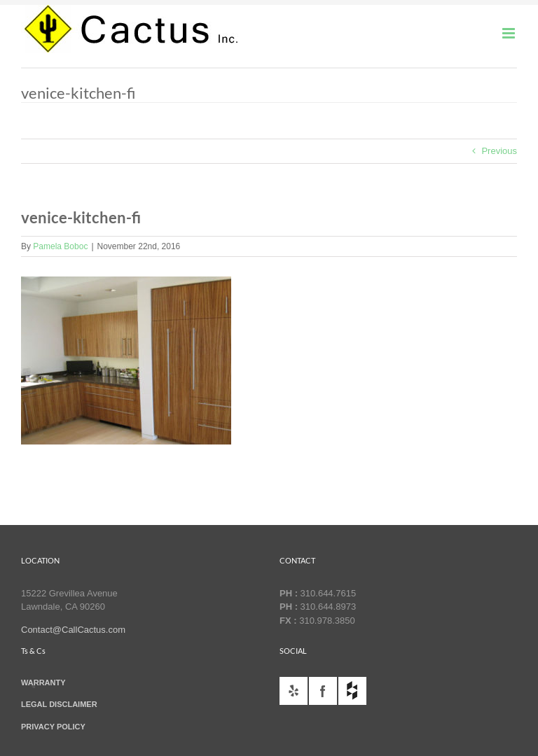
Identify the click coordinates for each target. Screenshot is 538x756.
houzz (352, 691)
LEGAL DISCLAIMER (59, 704)
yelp (294, 691)
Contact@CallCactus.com (73, 630)
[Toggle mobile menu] (510, 33)
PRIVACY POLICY (53, 727)
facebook (323, 691)
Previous (499, 151)
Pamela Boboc (60, 246)
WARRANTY (43, 682)
